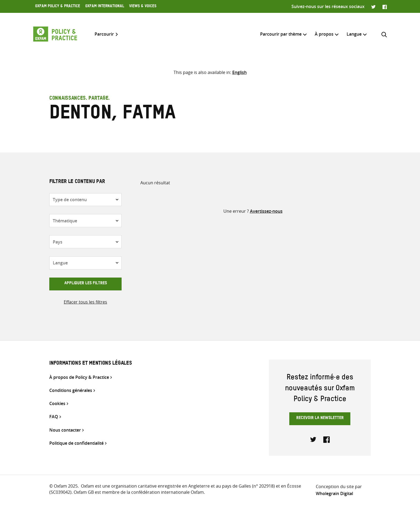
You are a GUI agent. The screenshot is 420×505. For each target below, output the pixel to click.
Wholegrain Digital (334, 493)
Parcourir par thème (281, 34)
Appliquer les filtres (86, 284)
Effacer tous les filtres (85, 302)
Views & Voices (143, 7)
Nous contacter (65, 430)
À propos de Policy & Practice (79, 377)
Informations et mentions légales (91, 364)
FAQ (54, 417)
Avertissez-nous (266, 211)
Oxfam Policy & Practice (58, 7)
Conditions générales (71, 390)
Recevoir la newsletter (320, 418)
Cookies (57, 404)
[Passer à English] (239, 72)
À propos (324, 34)
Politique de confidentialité (76, 443)
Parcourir (104, 34)
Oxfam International (105, 7)
